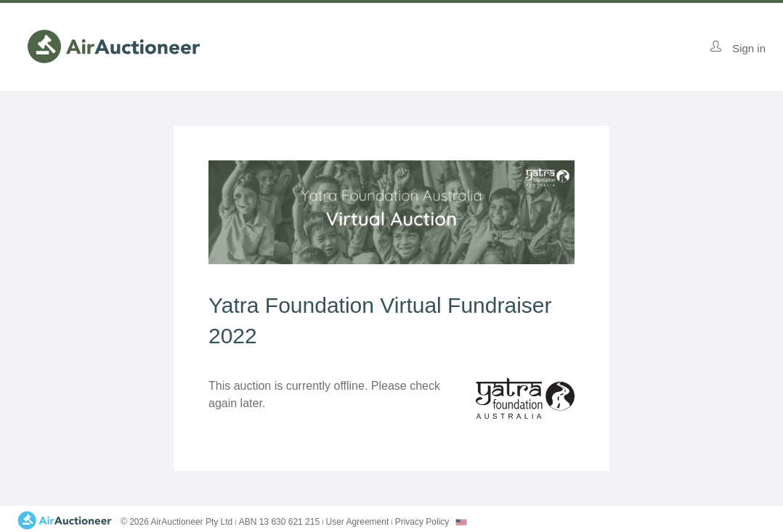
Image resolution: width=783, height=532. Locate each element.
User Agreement (358, 522)
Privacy (422, 522)
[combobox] (461, 522)
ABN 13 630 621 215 (279, 522)
